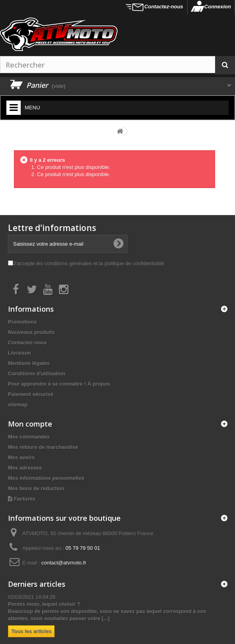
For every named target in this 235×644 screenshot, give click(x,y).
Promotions (22, 322)
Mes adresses (25, 468)
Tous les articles (31, 631)
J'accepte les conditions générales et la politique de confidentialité (89, 263)
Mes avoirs (21, 457)
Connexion (218, 7)
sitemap (18, 404)
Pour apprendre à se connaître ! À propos (59, 384)
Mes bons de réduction (36, 488)
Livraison (20, 353)
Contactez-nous (164, 7)
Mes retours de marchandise (43, 447)
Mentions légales (29, 363)
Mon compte (30, 424)
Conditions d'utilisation (37, 373)
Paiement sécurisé (31, 394)
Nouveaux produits (31, 332)
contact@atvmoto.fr (64, 563)
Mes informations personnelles (46, 478)
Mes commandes (29, 437)
